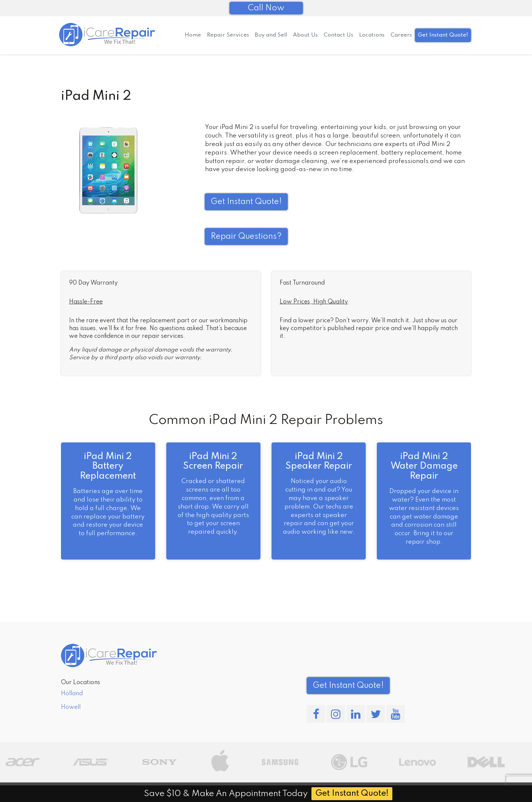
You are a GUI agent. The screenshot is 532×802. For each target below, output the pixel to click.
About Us (305, 35)
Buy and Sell (271, 35)
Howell (71, 707)
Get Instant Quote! (443, 35)
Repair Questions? (246, 237)
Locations (372, 35)
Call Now (266, 8)
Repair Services (228, 35)
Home (193, 35)
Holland (72, 694)
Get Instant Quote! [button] (246, 202)
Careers (401, 35)
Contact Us (338, 35)
